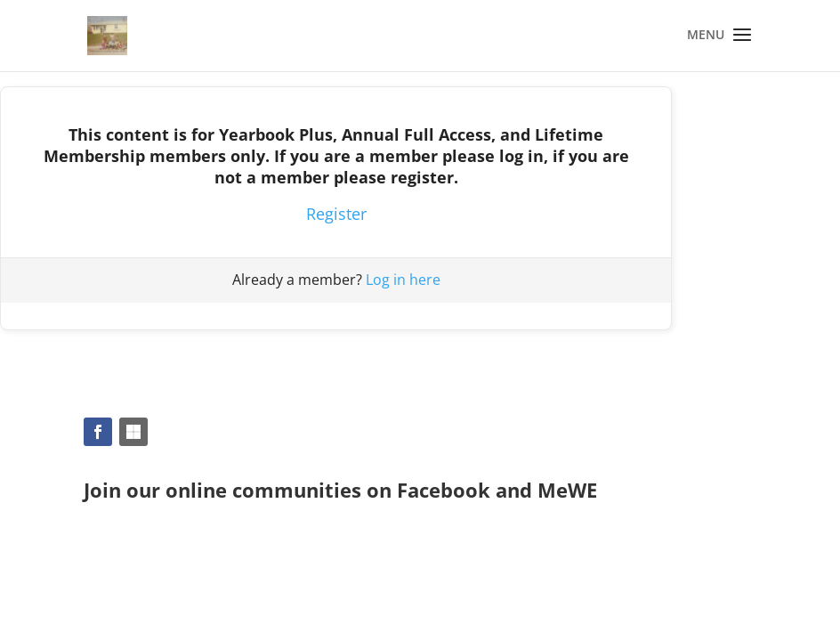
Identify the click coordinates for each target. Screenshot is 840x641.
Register (336, 214)
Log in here (403, 280)
